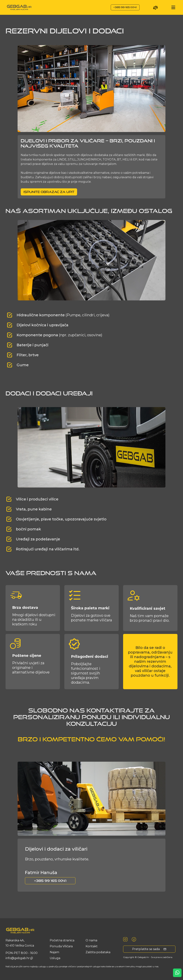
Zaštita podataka (98, 952)
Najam (54, 952)
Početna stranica (62, 940)
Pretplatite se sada (149, 949)
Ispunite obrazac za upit (49, 192)
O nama (91, 940)
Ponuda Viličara (61, 946)
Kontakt (92, 946)
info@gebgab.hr (18, 958)
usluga (55, 958)
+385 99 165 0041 (125, 7)
